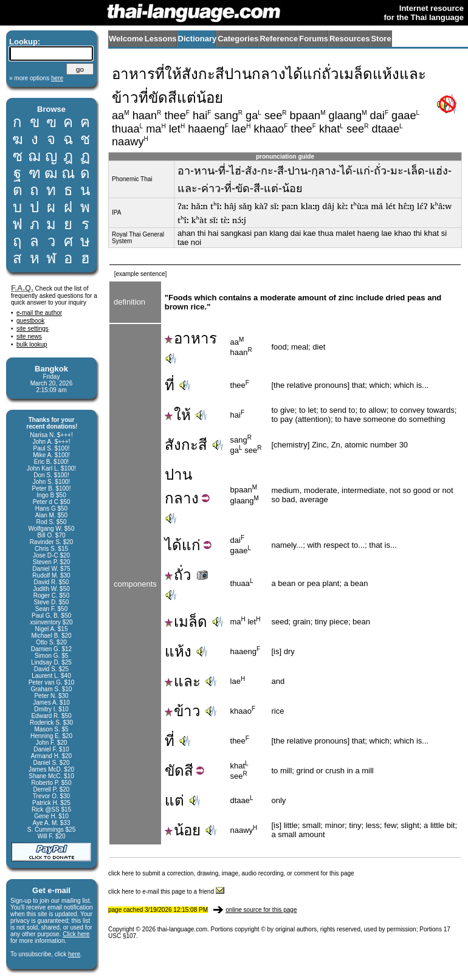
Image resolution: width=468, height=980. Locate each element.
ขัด (174, 771)
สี (189, 771)
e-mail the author (39, 313)
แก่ (191, 545)
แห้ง (178, 651)
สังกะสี (186, 445)
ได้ (173, 545)
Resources (349, 39)
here (74, 954)
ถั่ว (188, 575)
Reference (279, 39)
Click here (76, 934)
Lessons (161, 39)
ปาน (178, 474)
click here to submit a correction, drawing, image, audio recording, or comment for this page (231, 873)
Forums (314, 39)
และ (183, 681)
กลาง (182, 498)
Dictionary (198, 39)
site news (29, 336)
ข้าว (183, 711)
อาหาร (191, 338)
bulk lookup (32, 344)
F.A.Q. (22, 288)
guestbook (30, 321)
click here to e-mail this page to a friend (166, 892)
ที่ (170, 385)
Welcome (126, 39)
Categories (238, 39)
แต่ (174, 800)
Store (381, 39)
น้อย (183, 830)
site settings (33, 329)
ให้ (178, 415)
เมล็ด (186, 622)
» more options (36, 78)
